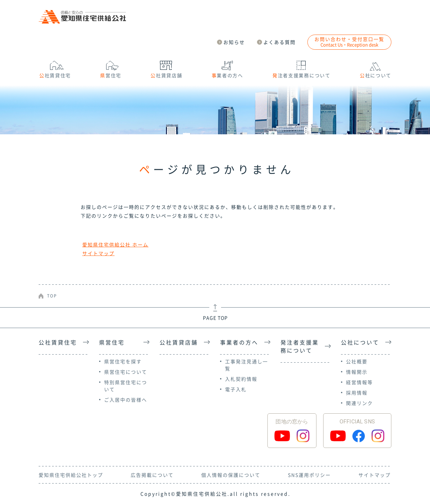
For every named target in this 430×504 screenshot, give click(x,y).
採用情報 (357, 393)
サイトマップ (98, 253)
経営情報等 (359, 382)
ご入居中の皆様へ (126, 400)
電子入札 (236, 389)
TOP (52, 296)
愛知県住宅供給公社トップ (71, 475)
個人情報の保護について (231, 475)
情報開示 (357, 372)
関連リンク (359, 403)
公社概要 (357, 361)
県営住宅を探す (123, 361)
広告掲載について (152, 475)
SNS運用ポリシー (309, 475)
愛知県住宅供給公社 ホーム (115, 244)
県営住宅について (126, 372)
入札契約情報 (241, 379)
